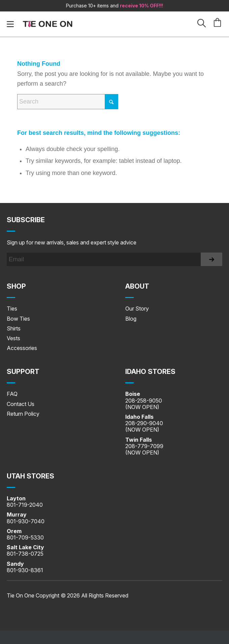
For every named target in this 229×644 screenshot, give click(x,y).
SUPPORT (23, 372)
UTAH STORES (30, 476)
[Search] (68, 102)
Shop (16, 286)
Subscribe (26, 220)
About (137, 286)
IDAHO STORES (150, 372)
